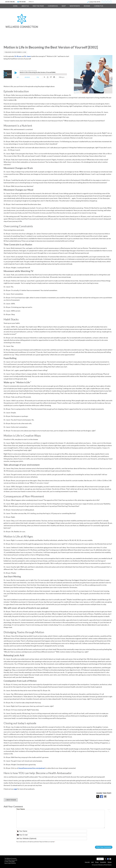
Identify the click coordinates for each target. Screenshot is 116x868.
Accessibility (103, 862)
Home (15, 6)
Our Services (53, 6)
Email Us (31, 2)
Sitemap (110, 862)
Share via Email (105, 797)
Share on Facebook (102, 797)
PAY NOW (22, 2)
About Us (25, 6)
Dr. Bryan (18, 56)
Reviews (87, 6)
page (15, 789)
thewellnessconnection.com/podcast (32, 768)
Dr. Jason (28, 56)
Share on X (98, 797)
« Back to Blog (11, 800)
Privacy (97, 862)
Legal (92, 862)
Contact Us (99, 6)
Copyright (87, 862)
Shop (64, 6)
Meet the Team (38, 6)
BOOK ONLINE (10, 2)
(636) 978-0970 (95, 2)
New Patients (75, 6)
